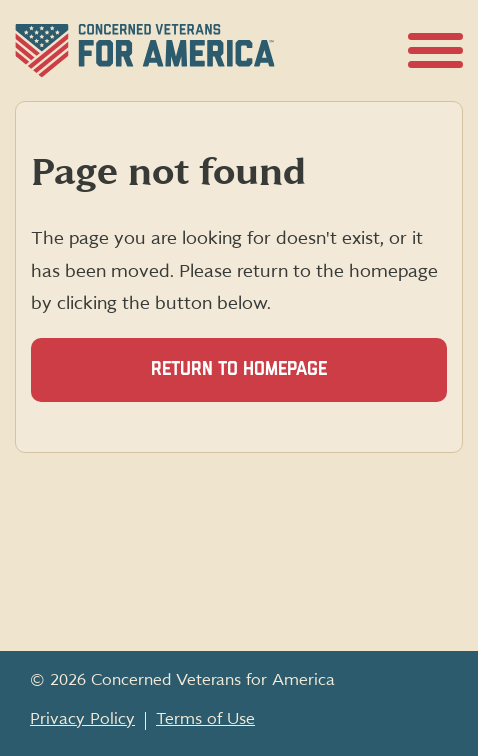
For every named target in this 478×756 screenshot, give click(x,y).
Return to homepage (239, 369)
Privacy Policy (82, 719)
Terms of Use (205, 719)
